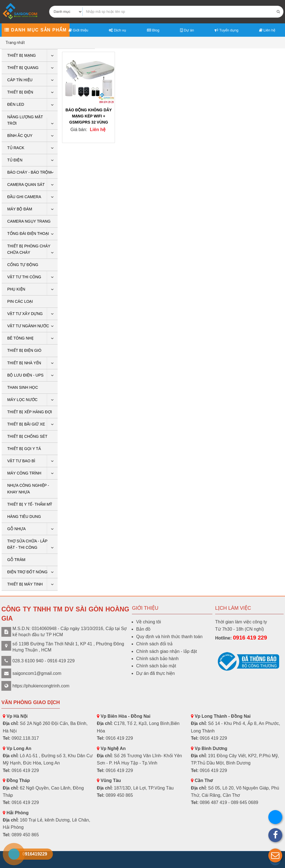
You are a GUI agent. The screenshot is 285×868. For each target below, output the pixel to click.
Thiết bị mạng (22, 55)
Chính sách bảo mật (156, 666)
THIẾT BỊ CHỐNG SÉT (27, 436)
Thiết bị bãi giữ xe (26, 424)
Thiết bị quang (23, 68)
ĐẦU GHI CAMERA (24, 197)
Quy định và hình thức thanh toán (169, 637)
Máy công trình (24, 473)
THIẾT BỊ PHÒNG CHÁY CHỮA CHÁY (29, 249)
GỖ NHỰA (16, 529)
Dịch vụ (117, 30)
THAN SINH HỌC (23, 387)
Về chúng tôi (148, 622)
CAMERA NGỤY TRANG (29, 221)
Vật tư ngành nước (28, 326)
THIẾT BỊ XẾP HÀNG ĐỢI (30, 412)
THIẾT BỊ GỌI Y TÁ (24, 449)
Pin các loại (20, 301)
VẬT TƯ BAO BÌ (21, 461)
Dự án (187, 30)
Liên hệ (267, 30)
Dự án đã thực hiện (155, 673)
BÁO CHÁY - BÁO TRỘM (29, 172)
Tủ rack (16, 148)
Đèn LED (16, 104)
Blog (153, 30)
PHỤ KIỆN (16, 289)
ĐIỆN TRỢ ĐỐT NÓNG (27, 572)
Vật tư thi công (24, 277)
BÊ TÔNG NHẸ (20, 338)
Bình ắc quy (20, 136)
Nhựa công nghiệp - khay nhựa (28, 489)
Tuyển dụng (226, 30)
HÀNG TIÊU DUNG (24, 517)
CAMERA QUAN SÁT (26, 185)
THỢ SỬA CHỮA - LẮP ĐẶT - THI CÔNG (27, 544)
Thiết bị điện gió (24, 350)
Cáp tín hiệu (20, 80)
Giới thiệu (78, 30)
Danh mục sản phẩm (35, 30)
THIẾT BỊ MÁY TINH (25, 584)
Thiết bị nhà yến (24, 363)
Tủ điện (15, 160)
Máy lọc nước (22, 400)
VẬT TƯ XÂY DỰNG (25, 314)
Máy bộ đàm (20, 209)
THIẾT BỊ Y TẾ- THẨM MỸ (30, 504)
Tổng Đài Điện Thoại (28, 233)
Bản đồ (143, 629)
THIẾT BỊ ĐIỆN (20, 92)
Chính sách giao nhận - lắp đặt (166, 651)
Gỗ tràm (16, 560)
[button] (275, 855)
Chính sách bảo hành (157, 659)
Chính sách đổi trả (154, 644)
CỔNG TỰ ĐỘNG (23, 265)
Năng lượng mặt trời (25, 120)
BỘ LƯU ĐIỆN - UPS (25, 375)
